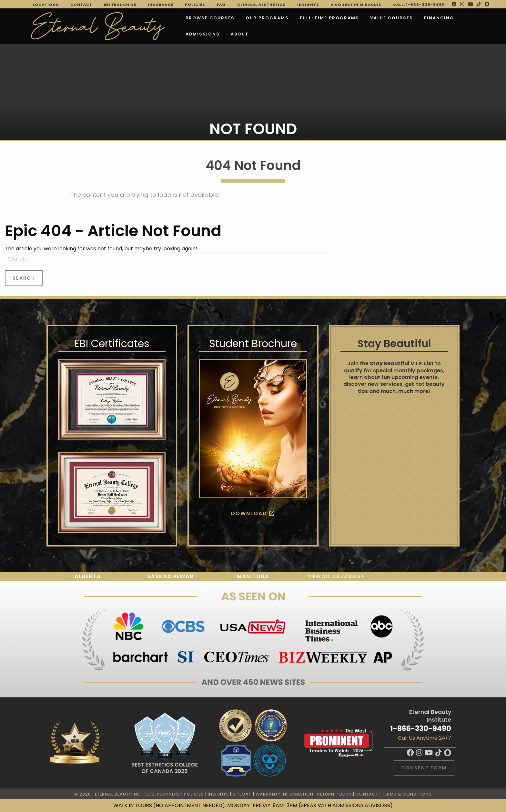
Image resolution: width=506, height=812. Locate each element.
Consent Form (424, 768)
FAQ (221, 5)
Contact (81, 5)
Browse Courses (176, 17)
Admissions (448, 17)
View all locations (336, 576)
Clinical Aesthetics (261, 5)
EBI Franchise (120, 5)
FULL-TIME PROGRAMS (295, 17)
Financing (405, 17)
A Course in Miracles (356, 5)
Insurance (161, 5)
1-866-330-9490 (421, 728)
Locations (46, 5)
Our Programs (233, 17)
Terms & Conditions (407, 794)
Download (253, 513)
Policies (195, 5)
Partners (169, 794)
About (160, 33)
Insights (308, 5)
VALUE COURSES (357, 17)
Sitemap (242, 794)
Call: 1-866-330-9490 (419, 5)
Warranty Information (284, 794)
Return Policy (334, 794)
